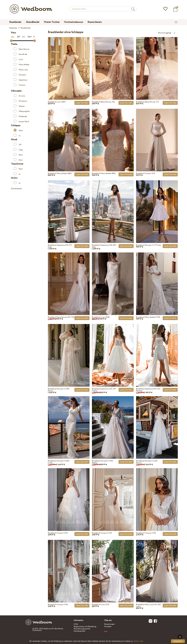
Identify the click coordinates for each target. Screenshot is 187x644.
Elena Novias (22, 49)
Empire (19, 106)
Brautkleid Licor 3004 (57, 102)
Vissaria (19, 85)
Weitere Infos (138, 641)
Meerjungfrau (22, 111)
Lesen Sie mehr (82, 103)
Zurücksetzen (16, 189)
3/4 (18, 144)
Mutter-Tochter (52, 22)
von (17, 37)
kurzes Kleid (21, 121)
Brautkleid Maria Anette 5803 (60, 173)
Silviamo (20, 75)
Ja (17, 135)
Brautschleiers (95, 22)
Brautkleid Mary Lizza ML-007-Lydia (149, 606)
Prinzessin (20, 101)
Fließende (20, 116)
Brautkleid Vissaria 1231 (145, 173)
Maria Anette (21, 64)
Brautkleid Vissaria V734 (102, 533)
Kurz (18, 160)
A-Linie (19, 96)
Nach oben (180, 637)
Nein (18, 130)
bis (28, 37)
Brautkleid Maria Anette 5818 (104, 173)
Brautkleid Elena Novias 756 (103, 102)
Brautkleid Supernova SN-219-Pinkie (104, 390)
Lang (18, 149)
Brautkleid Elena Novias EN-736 (61, 317)
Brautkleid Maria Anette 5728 (148, 317)
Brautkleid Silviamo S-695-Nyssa (59, 390)
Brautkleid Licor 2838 (101, 317)
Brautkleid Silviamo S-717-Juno (149, 245)
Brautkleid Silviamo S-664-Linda (59, 462)
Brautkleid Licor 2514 (101, 605)
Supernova (20, 80)
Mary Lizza (21, 69)
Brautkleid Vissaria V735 (146, 533)
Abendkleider (33, 22)
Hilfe (76, 624)
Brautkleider (15, 22)
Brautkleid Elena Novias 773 (147, 102)
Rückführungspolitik (82, 629)
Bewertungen (109, 624)
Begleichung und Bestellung (85, 627)
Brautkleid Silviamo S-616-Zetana (103, 462)
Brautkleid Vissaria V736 (58, 605)
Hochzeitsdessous (74, 22)
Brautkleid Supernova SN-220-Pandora (148, 390)
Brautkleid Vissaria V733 (58, 533)
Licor (18, 59)
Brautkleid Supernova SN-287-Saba (104, 246)
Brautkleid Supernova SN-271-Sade (60, 246)
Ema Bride (20, 54)
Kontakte (108, 627)
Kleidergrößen (80, 631)
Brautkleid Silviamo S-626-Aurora (147, 462)
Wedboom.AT (49, 629)
